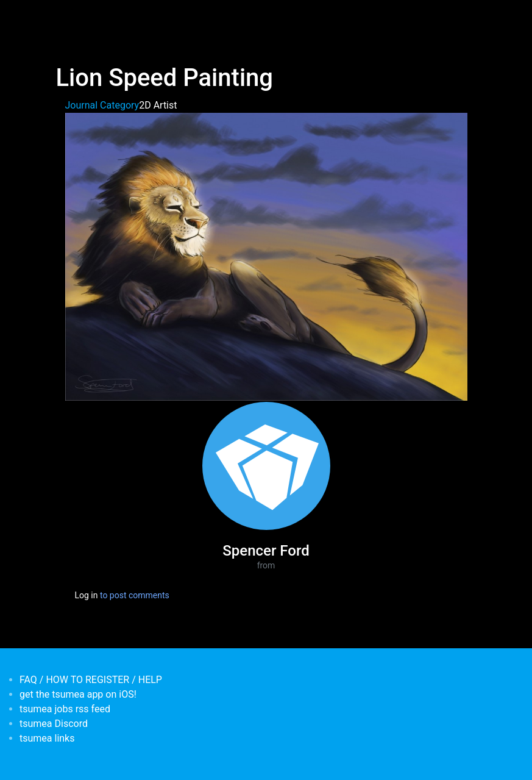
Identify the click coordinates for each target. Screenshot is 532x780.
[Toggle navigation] (64, 17)
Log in (87, 595)
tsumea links (47, 738)
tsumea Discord (54, 724)
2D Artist (158, 105)
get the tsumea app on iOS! (78, 694)
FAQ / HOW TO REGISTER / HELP (91, 680)
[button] (266, 256)
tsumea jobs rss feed (65, 709)
